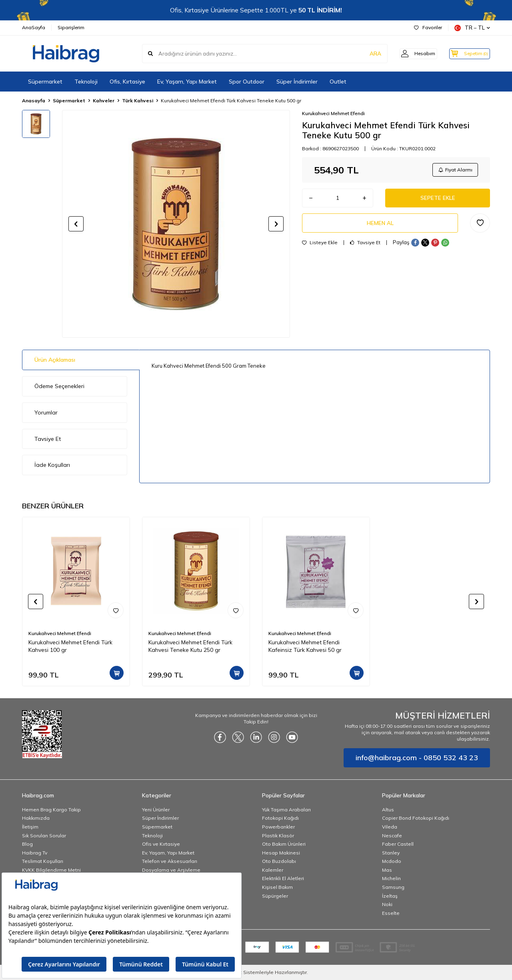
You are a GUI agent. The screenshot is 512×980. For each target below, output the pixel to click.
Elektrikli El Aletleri (283, 878)
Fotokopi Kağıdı (280, 818)
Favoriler (428, 27)
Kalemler (273, 870)
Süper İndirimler (297, 82)
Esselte (391, 913)
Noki (387, 904)
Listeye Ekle (320, 246)
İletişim (30, 827)
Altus (388, 810)
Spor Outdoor (247, 82)
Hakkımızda (36, 818)
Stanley (391, 853)
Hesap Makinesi (281, 853)
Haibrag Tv (35, 853)
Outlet (338, 82)
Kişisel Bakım (277, 887)
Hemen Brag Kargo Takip (51, 810)
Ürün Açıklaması (55, 360)
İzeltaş (390, 896)
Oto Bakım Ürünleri (284, 844)
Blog (27, 844)
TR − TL (472, 28)
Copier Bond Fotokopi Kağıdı (416, 818)
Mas (387, 870)
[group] (176, 224)
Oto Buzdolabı (279, 861)
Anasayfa (34, 101)
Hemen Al (380, 225)
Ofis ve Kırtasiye (161, 844)
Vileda (390, 827)
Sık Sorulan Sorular (44, 836)
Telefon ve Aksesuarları (170, 861)
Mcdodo (392, 861)
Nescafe (392, 836)
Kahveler (104, 101)
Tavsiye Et (365, 246)
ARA (365, 54)
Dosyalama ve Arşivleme (171, 870)
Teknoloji (86, 82)
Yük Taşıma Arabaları (286, 810)
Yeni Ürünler (156, 810)
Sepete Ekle (438, 199)
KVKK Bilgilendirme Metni (51, 870)
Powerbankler (278, 827)
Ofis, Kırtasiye (127, 82)
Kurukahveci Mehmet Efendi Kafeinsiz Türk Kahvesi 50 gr (305, 646)
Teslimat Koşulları (43, 861)
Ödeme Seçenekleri (59, 386)
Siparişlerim (71, 27)
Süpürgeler (275, 896)
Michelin (391, 878)
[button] (76, 224)
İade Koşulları (52, 465)
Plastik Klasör (278, 836)
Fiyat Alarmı (454, 170)
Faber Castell (398, 844)
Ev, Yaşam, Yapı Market (187, 82)
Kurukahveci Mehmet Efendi (333, 113)
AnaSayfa (34, 27)
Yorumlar (46, 412)
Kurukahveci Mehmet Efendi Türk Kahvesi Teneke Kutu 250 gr (190, 646)
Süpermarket (45, 82)
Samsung (393, 887)
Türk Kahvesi (138, 101)
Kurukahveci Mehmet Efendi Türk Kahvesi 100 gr (70, 646)
